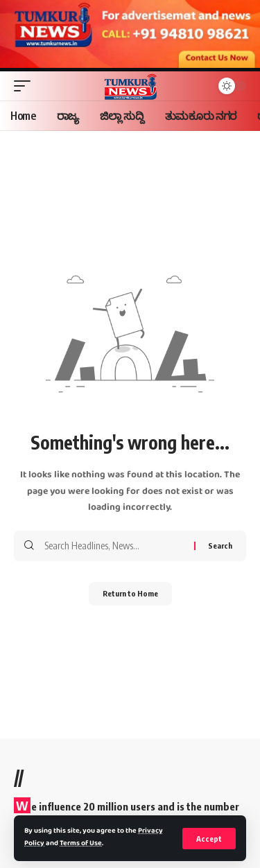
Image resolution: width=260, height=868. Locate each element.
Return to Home (130, 593)
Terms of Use (81, 844)
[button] (209, 839)
